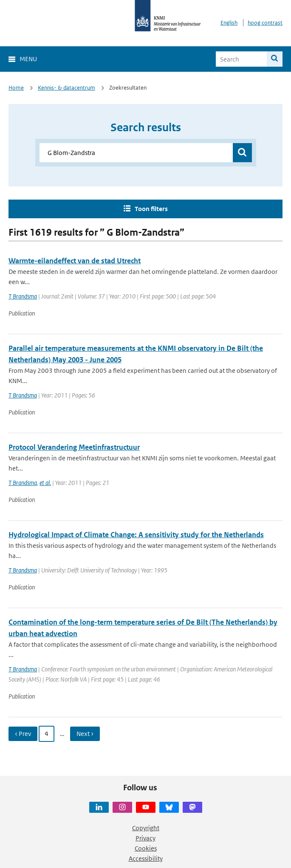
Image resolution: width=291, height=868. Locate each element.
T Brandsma (23, 296)
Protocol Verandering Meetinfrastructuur (74, 447)
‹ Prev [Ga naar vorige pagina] (23, 734)
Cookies (146, 848)
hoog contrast (265, 23)
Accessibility (146, 858)
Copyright (146, 828)
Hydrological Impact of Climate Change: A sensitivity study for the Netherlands (136, 535)
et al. (45, 483)
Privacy (145, 838)
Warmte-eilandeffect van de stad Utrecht (75, 261)
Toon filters (151, 209)
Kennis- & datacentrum (66, 88)
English (229, 23)
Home (16, 88)
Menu (28, 59)
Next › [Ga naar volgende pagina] (85, 734)
